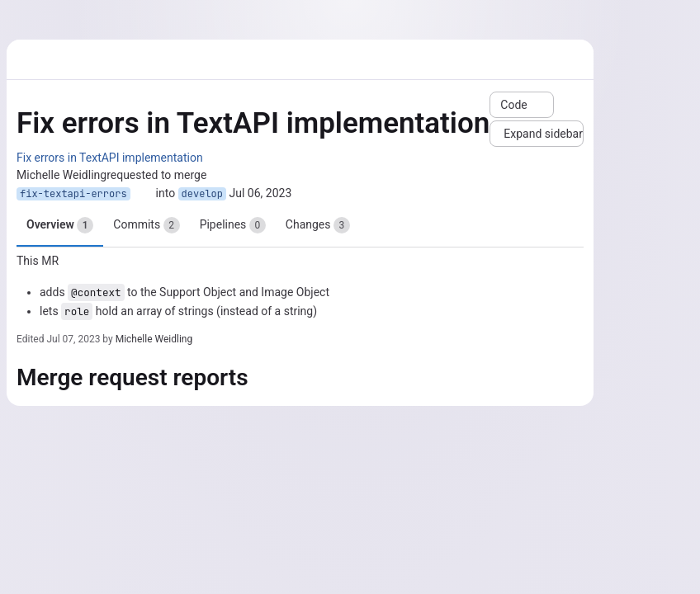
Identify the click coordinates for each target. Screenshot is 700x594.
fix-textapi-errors (73, 194)
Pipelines (233, 225)
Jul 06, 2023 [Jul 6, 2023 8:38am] (261, 193)
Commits (146, 225)
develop (202, 194)
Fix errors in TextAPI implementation (110, 158)
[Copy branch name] (143, 194)
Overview (60, 225)
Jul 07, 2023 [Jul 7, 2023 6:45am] (73, 339)
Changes (318, 225)
